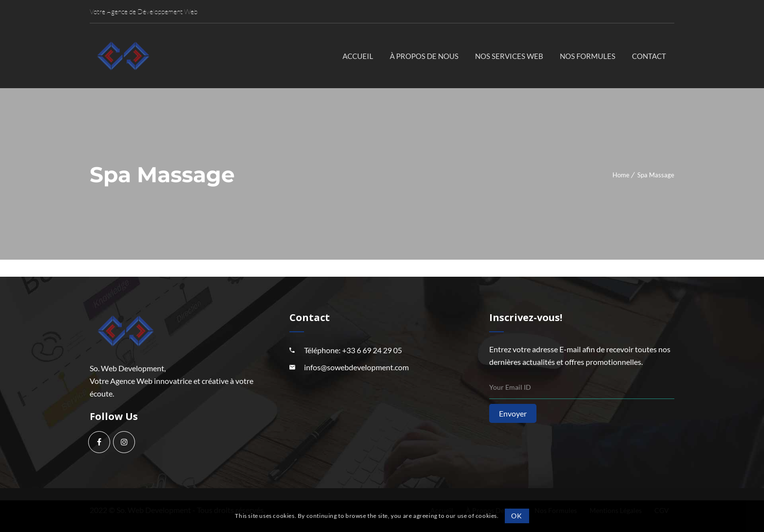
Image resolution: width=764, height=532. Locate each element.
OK (516, 516)
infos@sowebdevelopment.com (356, 367)
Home (621, 175)
